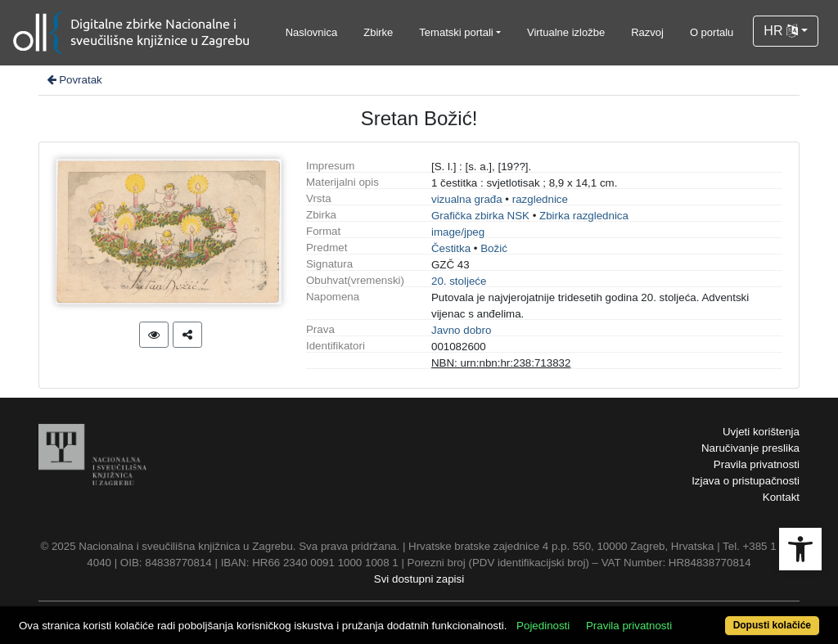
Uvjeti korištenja (761, 432)
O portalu (712, 32)
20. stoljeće (459, 281)
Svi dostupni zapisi (419, 579)
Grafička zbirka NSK (480, 216)
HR (781, 31)
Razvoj (647, 32)
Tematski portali (456, 32)
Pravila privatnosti (757, 464)
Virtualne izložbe (566, 32)
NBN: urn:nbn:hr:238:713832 (501, 363)
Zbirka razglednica (584, 216)
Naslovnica (312, 32)
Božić (494, 248)
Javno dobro (461, 330)
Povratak (74, 80)
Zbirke (378, 32)
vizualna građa (467, 199)
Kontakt (781, 497)
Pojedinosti (543, 626)
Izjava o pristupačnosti (746, 481)
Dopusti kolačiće (772, 625)
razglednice (540, 199)
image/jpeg (458, 232)
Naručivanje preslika (750, 448)
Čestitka (451, 248)
